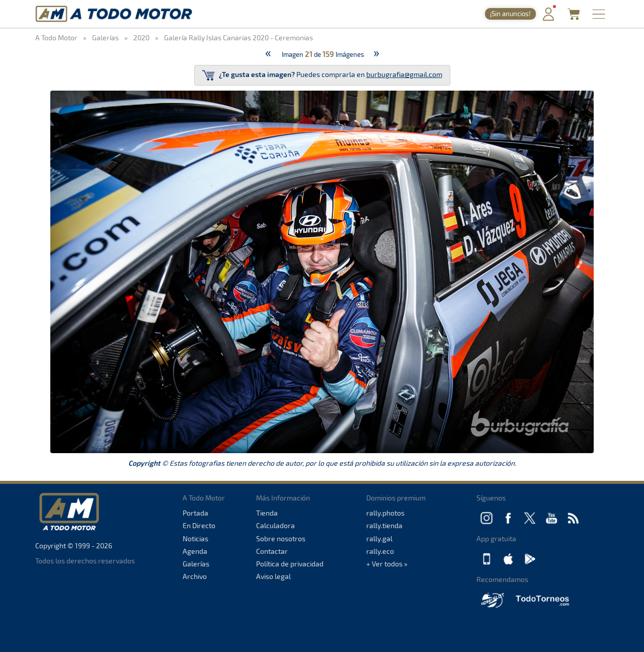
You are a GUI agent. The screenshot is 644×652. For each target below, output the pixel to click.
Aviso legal (273, 576)
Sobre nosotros (281, 538)
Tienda (267, 513)
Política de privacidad (290, 564)
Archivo (195, 576)
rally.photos (385, 513)
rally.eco (380, 551)
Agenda (195, 551)
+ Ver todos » (387, 564)
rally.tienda (384, 525)
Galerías (196, 564)
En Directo (199, 525)
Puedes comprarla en (322, 75)
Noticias (195, 538)
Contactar (272, 551)
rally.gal (379, 538)
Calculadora (275, 525)
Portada (195, 513)
